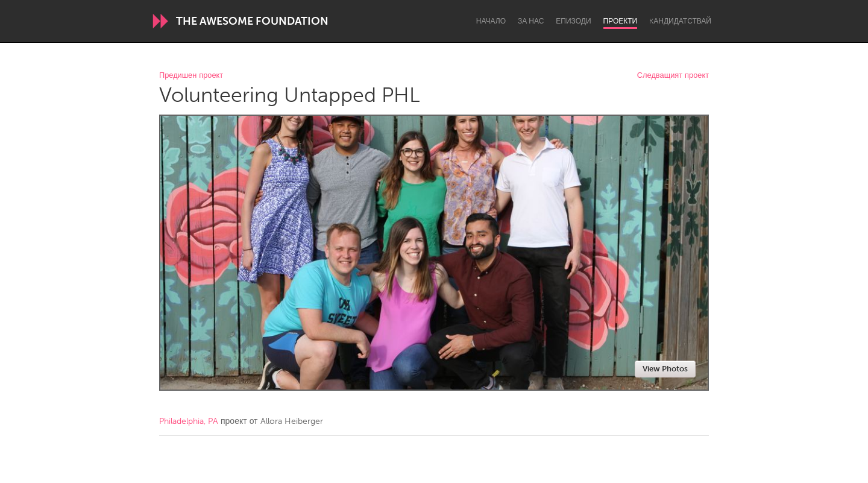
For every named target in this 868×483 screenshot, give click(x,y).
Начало (491, 21)
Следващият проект (673, 76)
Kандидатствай (680, 21)
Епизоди (573, 21)
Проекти (621, 21)
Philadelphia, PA (189, 421)
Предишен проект (191, 76)
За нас (531, 21)
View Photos (665, 369)
